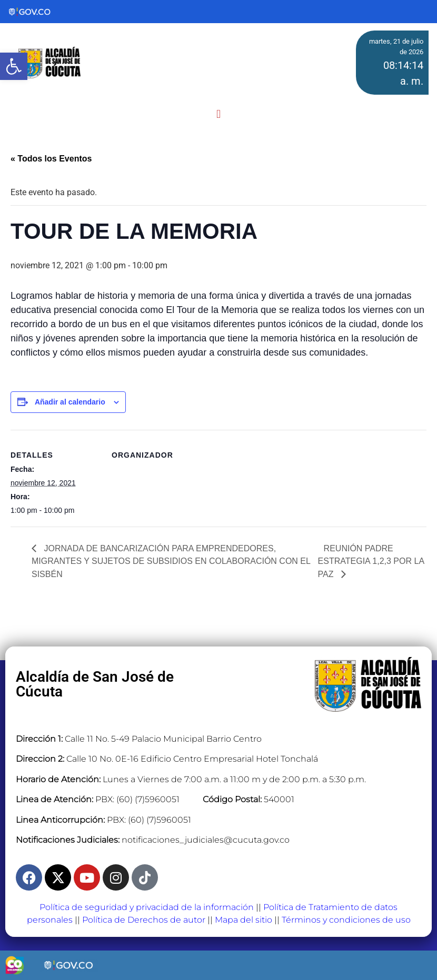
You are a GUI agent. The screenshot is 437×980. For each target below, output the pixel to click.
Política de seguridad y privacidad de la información (147, 907)
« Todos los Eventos (51, 159)
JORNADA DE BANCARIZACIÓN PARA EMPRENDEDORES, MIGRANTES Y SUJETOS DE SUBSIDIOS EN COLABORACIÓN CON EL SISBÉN (171, 562)
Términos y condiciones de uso (346, 920)
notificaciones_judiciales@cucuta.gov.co (206, 840)
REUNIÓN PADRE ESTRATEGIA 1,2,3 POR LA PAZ (371, 562)
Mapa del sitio (244, 920)
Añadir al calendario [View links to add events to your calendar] (70, 402)
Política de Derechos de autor (144, 920)
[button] (218, 114)
